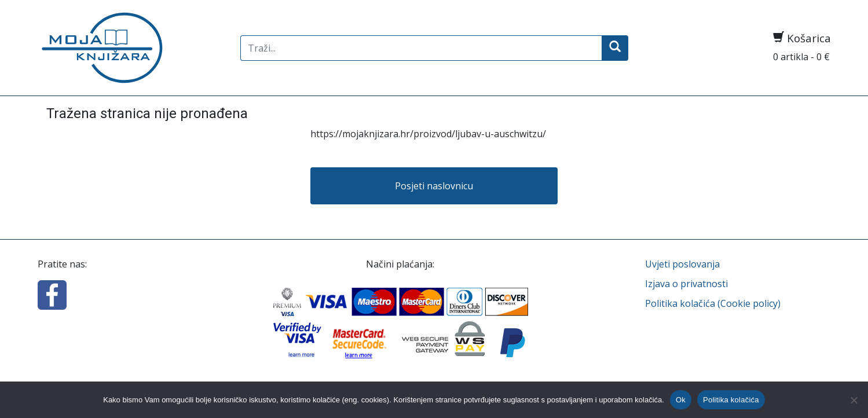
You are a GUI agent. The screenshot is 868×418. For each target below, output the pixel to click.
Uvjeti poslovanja (682, 264)
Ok (681, 400)
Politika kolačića (731, 400)
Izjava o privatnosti (686, 284)
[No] (854, 400)
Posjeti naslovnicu (434, 186)
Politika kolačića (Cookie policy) (713, 303)
